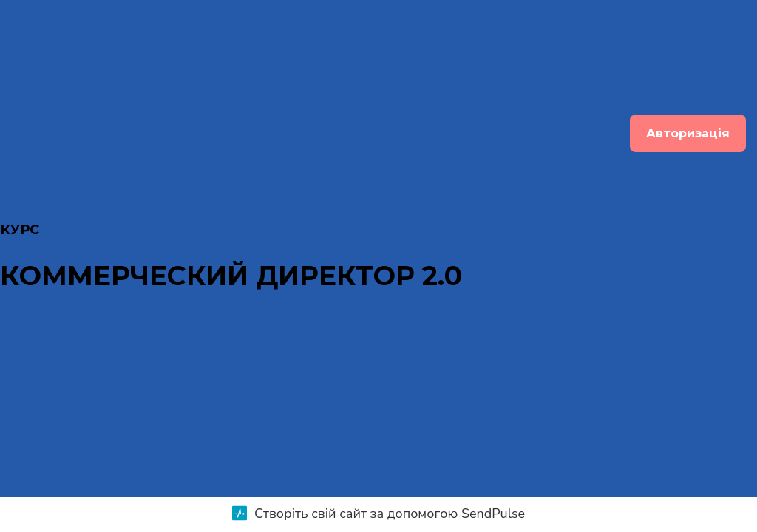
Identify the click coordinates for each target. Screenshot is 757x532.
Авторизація (688, 133)
